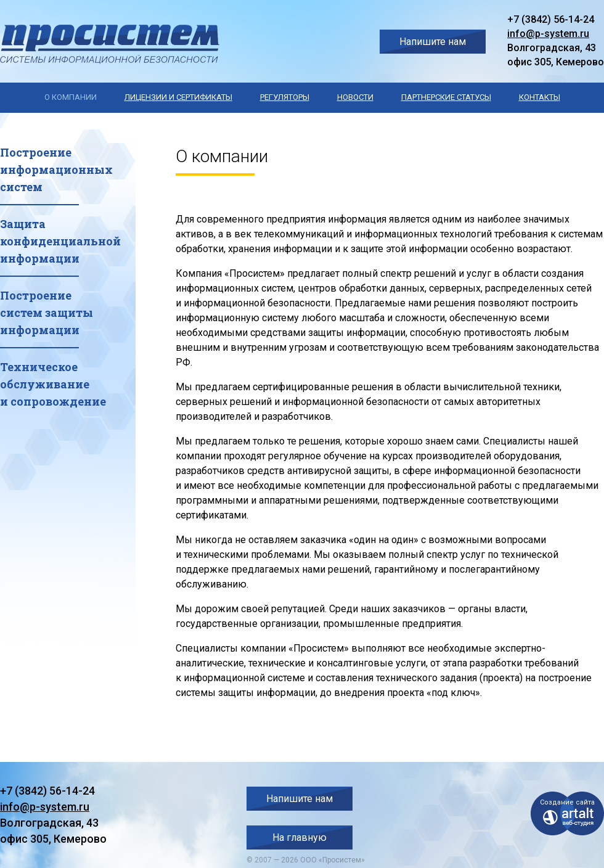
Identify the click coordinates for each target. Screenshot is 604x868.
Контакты (540, 97)
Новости (355, 97)
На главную (300, 837)
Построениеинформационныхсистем (56, 170)
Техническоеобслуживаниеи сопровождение (53, 384)
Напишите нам (433, 42)
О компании (71, 97)
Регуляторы (285, 97)
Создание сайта (567, 802)
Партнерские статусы (446, 97)
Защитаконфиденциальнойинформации (60, 241)
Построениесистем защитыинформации (47, 313)
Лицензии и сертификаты (178, 97)
